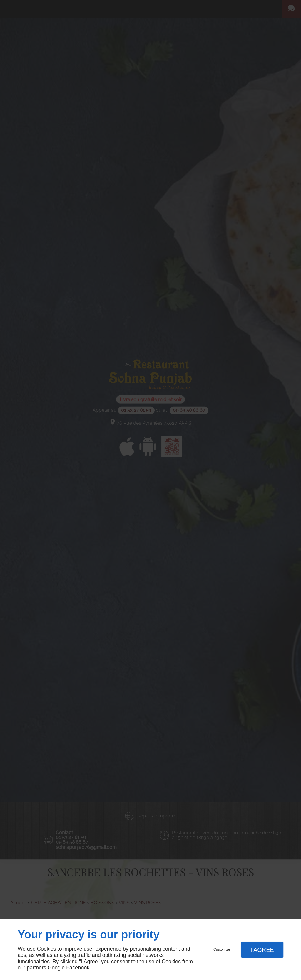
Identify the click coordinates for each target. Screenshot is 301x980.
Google (56, 968)
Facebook (78, 968)
